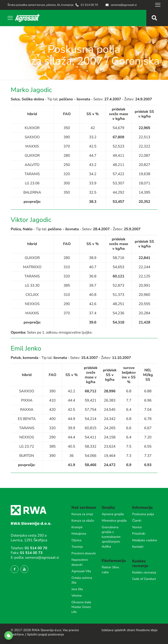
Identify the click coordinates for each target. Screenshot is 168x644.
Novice (137, 527)
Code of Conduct (144, 579)
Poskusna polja (143, 514)
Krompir (77, 527)
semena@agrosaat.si (42, 557)
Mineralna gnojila (114, 521)
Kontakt (138, 547)
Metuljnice (79, 534)
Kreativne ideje (147, 630)
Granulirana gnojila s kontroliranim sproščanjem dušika (111, 537)
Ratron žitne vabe (110, 570)
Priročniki (139, 534)
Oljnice (76, 540)
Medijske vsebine (145, 540)
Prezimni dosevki (84, 553)
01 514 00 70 (36, 548)
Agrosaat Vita (81, 571)
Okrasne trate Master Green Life (81, 607)
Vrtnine (77, 596)
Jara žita (77, 589)
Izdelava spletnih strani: (118, 630)
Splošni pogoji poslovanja (45, 634)
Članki (137, 521)
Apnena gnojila (113, 514)
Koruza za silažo (83, 521)
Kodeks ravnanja (144, 572)
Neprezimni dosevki (80, 562)
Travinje (77, 547)
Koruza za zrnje (82, 514)
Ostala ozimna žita (82, 580)
